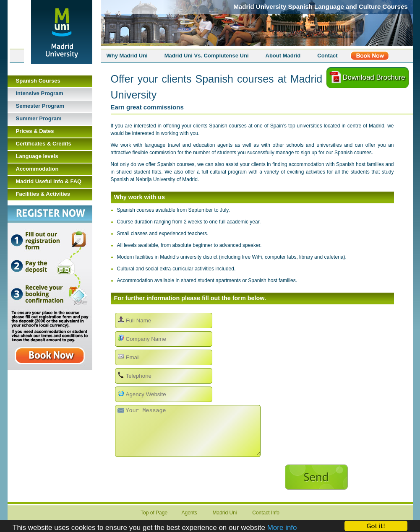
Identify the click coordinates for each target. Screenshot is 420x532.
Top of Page (154, 513)
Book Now (50, 288)
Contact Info (266, 513)
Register (370, 56)
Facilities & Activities (43, 194)
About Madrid (283, 56)
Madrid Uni (225, 513)
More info (282, 528)
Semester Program (40, 106)
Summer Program (39, 118)
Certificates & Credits (44, 144)
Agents (189, 513)
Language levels (37, 156)
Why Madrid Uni (127, 56)
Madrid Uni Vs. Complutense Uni (207, 56)
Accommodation (37, 169)
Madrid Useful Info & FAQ (49, 181)
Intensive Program (40, 93)
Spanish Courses (38, 81)
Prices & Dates (35, 131)
